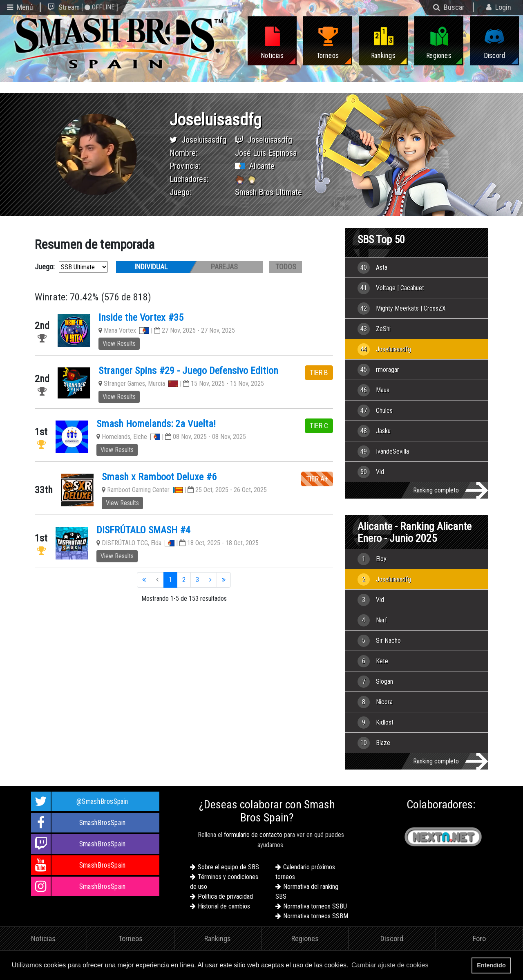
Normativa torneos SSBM (316, 916)
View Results (119, 343)
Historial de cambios (224, 906)
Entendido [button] (491, 965)
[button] (433, 966)
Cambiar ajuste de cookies (390, 965)
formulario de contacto (253, 835)
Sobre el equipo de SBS (228, 867)
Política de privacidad (225, 896)
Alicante (262, 166)
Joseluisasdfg (204, 140)
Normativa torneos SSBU (315, 906)
